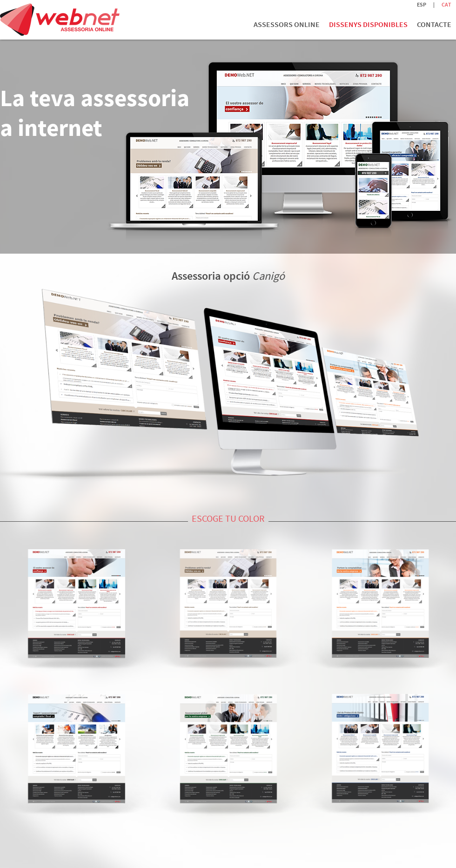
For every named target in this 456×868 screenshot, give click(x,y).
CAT (446, 4)
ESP (422, 4)
